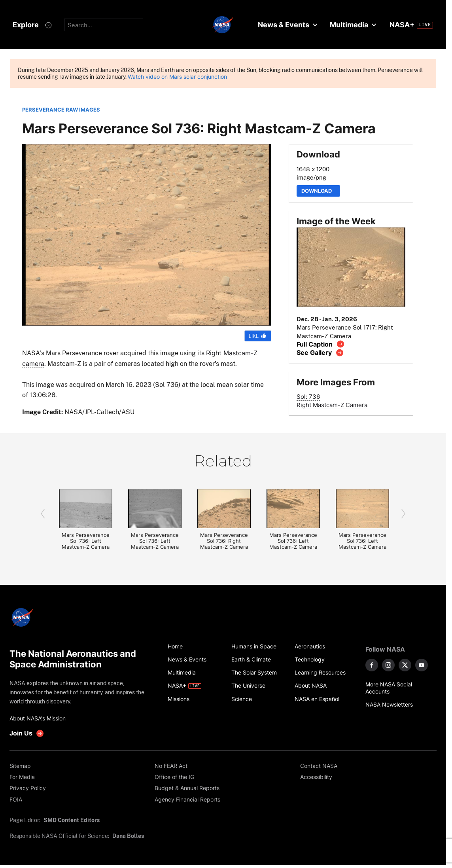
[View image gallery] (320, 353)
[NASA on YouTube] (422, 665)
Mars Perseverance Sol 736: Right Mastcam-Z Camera (224, 541)
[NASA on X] (405, 665)
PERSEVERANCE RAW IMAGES (61, 110)
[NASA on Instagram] (388, 665)
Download (318, 191)
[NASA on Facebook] (372, 665)
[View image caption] (321, 344)
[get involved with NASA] (27, 733)
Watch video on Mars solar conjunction (177, 77)
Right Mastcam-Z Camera (332, 405)
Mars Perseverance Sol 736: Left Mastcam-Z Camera (86, 541)
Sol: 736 (308, 397)
